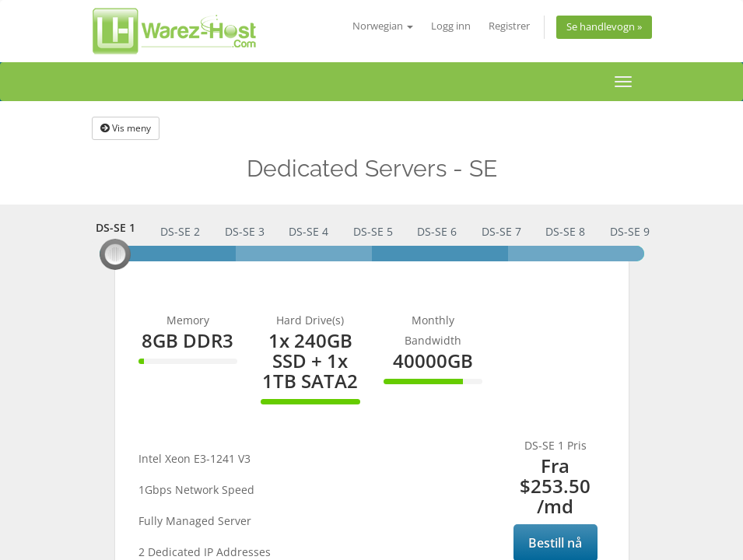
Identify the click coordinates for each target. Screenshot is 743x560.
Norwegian (383, 26)
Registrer (509, 26)
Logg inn (451, 26)
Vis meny (126, 128)
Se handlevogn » (604, 27)
